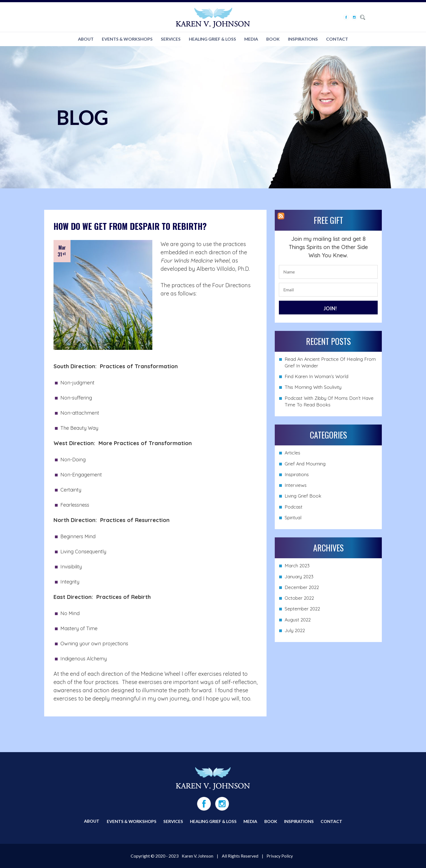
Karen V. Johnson (197, 856)
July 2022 (295, 631)
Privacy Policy (280, 856)
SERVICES (170, 39)
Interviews (296, 486)
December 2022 (302, 587)
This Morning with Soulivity (313, 388)
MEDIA (252, 39)
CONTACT (338, 39)
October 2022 (299, 598)
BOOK (274, 39)
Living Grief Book (303, 496)
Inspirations (297, 475)
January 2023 (299, 577)
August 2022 (298, 620)
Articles (292, 453)
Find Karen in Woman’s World (316, 377)
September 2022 (302, 609)
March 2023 (297, 566)
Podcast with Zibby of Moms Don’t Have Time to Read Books (329, 402)
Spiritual (293, 518)
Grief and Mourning (305, 464)
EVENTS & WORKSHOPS (127, 39)
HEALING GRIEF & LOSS (212, 39)
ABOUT (85, 39)
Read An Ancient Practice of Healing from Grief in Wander (330, 363)
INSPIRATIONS (304, 39)
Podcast (294, 507)
